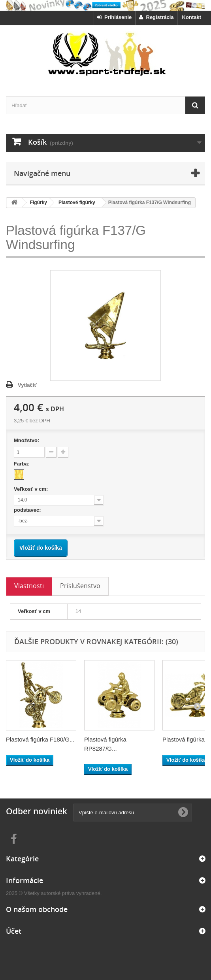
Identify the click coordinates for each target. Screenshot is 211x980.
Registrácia (156, 17)
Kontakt (192, 17)
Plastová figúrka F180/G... (40, 739)
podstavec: (28, 510)
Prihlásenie (115, 17)
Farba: (22, 464)
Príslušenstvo (80, 586)
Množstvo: (26, 440)
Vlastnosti (29, 586)
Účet (14, 931)
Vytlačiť (27, 385)
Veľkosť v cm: (32, 489)
